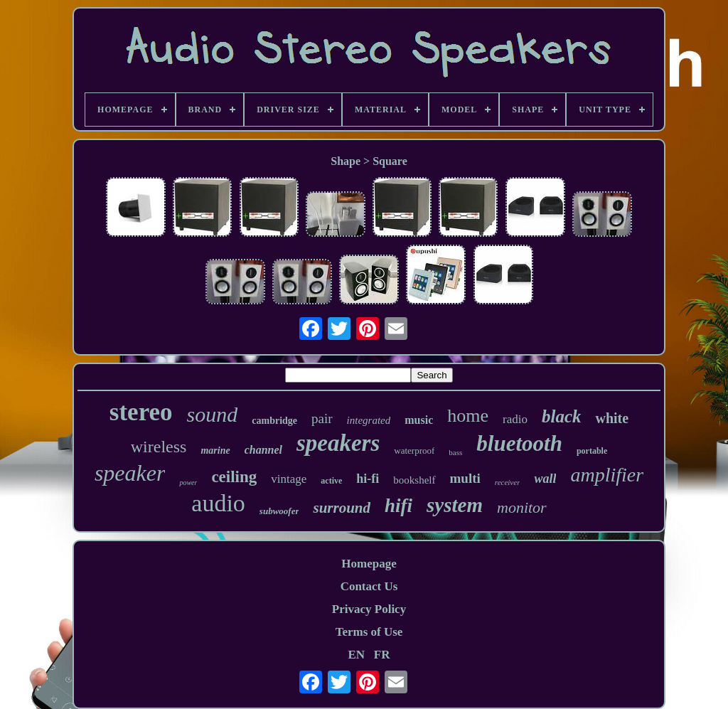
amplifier (607, 475)
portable (592, 451)
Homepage (369, 564)
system (455, 505)
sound (213, 414)
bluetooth (519, 443)
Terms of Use (369, 632)
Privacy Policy (369, 609)
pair (322, 419)
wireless (159, 447)
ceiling (234, 477)
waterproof (414, 451)
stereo (141, 412)
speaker (130, 473)
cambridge (274, 421)
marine (215, 451)
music (419, 420)
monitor (522, 507)
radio (515, 419)
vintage (289, 479)
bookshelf (414, 480)
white (612, 418)
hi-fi (368, 479)
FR (382, 655)
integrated (369, 420)
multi (465, 478)
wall (545, 479)
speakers (338, 443)
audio (218, 503)
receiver (508, 482)
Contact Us (369, 586)
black (562, 416)
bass (455, 452)
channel (263, 450)
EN (356, 655)
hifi (398, 506)
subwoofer (279, 511)
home (468, 416)
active (331, 481)
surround (342, 508)
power (188, 483)
